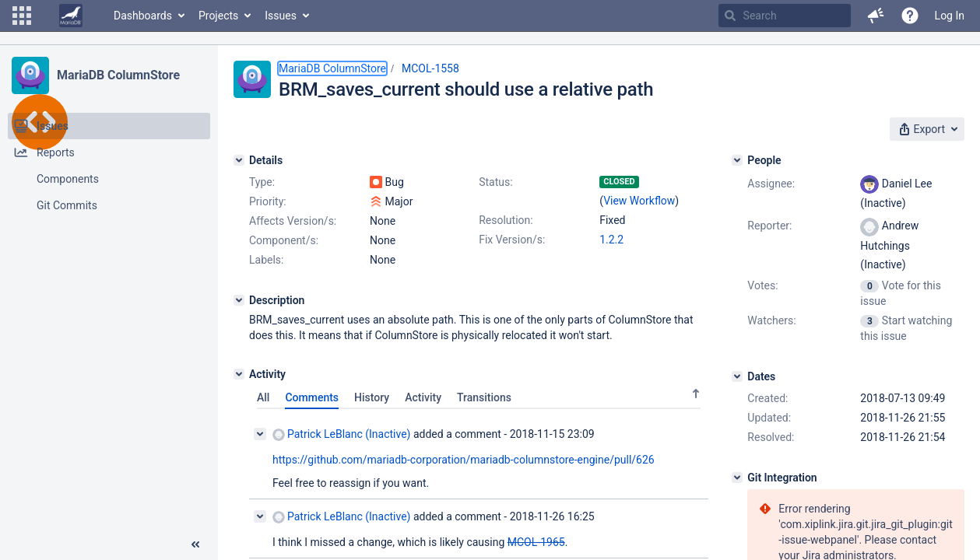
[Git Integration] (737, 478)
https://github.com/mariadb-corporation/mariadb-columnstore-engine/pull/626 (464, 460)
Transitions (484, 397)
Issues (281, 16)
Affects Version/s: (293, 221)
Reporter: (769, 226)
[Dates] (737, 376)
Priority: (268, 201)
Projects (218, 16)
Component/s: (284, 240)
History (372, 397)
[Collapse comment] (260, 434)
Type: (262, 182)
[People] (737, 160)
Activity (423, 397)
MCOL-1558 (430, 68)
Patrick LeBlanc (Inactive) (341, 434)
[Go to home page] (71, 16)
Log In (950, 16)
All (263, 397)
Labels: (266, 260)
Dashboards (143, 16)
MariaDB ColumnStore (118, 75)
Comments (312, 397)
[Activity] (239, 374)
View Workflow (639, 201)
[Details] (239, 160)
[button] (22, 16)
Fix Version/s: (512, 240)
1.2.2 (611, 240)
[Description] (239, 300)
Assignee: (771, 184)
